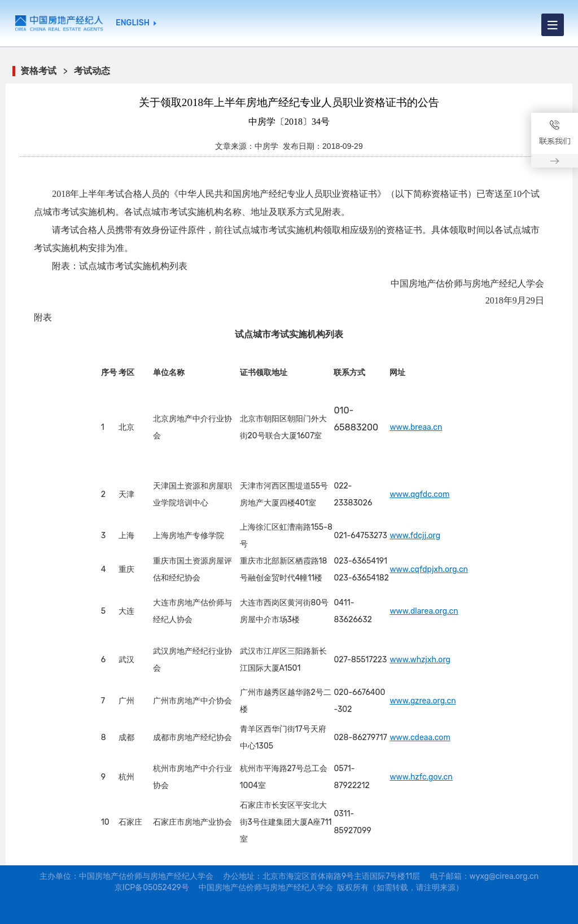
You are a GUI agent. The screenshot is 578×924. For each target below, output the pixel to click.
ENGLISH (133, 23)
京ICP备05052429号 (152, 888)
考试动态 (92, 71)
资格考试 (38, 71)
